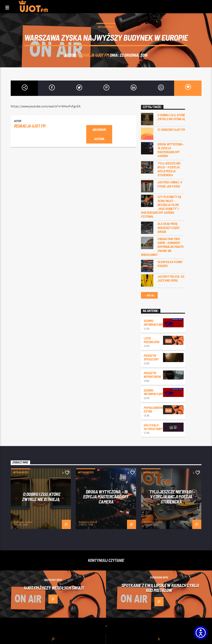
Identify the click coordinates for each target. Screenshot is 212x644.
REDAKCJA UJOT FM (93, 55)
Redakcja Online (23, 522)
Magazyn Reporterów (152, 375)
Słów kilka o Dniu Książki (170, 264)
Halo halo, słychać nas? (153, 427)
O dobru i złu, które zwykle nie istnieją (171, 117)
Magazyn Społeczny (151, 357)
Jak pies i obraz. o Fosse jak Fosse (170, 184)
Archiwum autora (99, 134)
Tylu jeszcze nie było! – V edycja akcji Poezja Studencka (169, 169)
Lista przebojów (151, 340)
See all (149, 296)
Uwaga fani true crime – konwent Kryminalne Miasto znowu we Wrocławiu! (162, 247)
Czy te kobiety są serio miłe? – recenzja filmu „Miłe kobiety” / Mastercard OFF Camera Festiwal (161, 206)
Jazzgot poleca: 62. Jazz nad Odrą (171, 278)
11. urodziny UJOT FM (171, 129)
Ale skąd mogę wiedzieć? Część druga (168, 227)
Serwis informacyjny (153, 323)
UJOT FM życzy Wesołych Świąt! (54, 588)
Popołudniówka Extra (155, 409)
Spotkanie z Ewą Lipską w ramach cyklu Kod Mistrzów (160, 588)
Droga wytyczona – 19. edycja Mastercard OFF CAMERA (171, 150)
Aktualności (106, 27)
